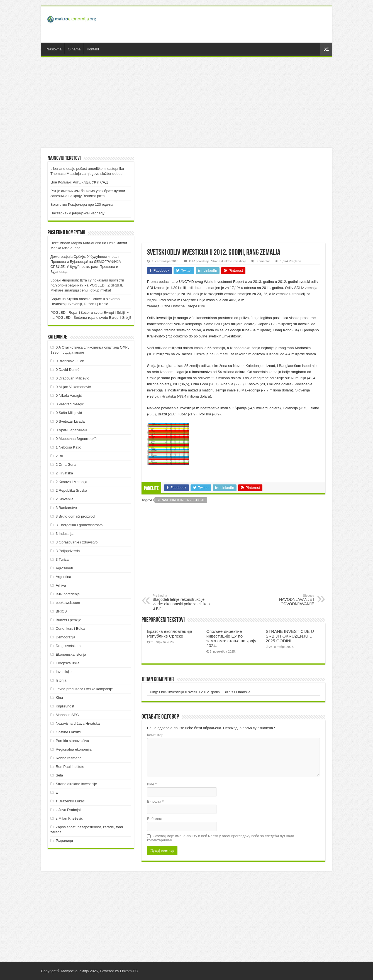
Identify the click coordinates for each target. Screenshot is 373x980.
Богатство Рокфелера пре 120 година (82, 204)
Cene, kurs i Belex (70, 629)
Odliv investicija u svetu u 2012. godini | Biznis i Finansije (205, 692)
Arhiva (61, 585)
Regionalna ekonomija (74, 749)
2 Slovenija (65, 499)
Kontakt (93, 49)
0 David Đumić (68, 370)
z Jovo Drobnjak (69, 810)
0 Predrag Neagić (70, 404)
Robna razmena (69, 758)
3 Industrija (65, 534)
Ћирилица (64, 841)
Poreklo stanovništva (72, 741)
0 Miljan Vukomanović (73, 387)
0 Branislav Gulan (70, 361)
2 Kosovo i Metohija (71, 482)
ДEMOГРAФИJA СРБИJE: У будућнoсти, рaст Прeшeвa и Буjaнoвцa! (86, 267)
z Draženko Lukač (70, 801)
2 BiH (60, 456)
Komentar (263, 261)
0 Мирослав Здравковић (76, 439)
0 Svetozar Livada (70, 421)
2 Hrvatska (64, 473)
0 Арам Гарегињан (71, 430)
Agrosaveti (64, 568)
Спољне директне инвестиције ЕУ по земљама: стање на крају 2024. (231, 638)
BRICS (61, 611)
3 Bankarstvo (66, 508)
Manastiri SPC (67, 715)
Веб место (156, 819)
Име (152, 784)
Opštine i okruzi (68, 732)
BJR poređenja (199, 261)
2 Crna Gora (66, 465)
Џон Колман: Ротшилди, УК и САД (79, 182)
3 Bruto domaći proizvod (75, 516)
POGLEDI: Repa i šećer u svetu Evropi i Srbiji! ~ (90, 313)
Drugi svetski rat (69, 646)
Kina (59, 698)
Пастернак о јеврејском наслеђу (77, 213)
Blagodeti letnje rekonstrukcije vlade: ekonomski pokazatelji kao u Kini (181, 602)
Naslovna (54, 49)
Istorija (61, 680)
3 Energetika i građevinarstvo (79, 525)
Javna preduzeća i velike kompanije (84, 689)
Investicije (64, 672)
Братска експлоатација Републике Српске (170, 634)
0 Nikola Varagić (69, 395)
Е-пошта (155, 801)
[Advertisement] (226, 24)
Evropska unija (68, 663)
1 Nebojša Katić (68, 447)
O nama (74, 49)
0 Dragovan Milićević (72, 378)
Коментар (155, 735)
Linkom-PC (129, 971)
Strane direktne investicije (229, 261)
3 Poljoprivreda (68, 551)
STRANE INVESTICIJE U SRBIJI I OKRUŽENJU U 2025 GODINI (290, 636)
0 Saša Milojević (69, 413)
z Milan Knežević (69, 818)
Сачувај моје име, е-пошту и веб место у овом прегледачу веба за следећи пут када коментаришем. (221, 838)
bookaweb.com (68, 603)
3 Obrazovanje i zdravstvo (77, 542)
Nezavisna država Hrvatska (78, 723)
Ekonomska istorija (71, 654)
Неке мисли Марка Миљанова (76, 243)
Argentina (64, 577)
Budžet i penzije (69, 620)
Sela (59, 775)
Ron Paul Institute (70, 767)
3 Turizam (64, 559)
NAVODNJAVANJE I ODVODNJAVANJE (286, 600)
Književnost (65, 706)
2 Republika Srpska (71, 490)
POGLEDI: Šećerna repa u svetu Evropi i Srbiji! (93, 318)
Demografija (65, 637)
